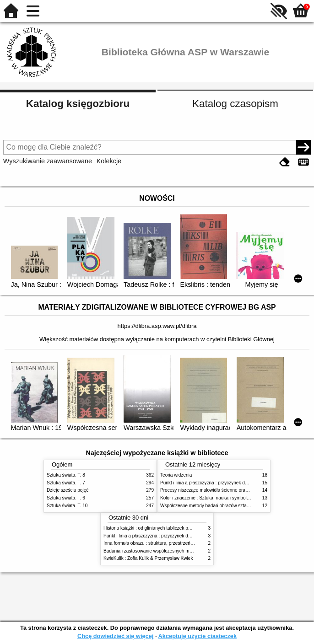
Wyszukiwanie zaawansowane (48, 161)
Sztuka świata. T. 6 (66, 498)
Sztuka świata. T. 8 (66, 475)
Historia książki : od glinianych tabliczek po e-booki (155, 528)
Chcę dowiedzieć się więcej (115, 636)
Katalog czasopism (235, 104)
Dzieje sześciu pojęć (68, 490)
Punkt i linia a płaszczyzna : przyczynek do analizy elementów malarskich (235, 483)
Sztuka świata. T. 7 (66, 483)
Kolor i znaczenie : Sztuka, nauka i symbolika (206, 498)
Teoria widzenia (176, 475)
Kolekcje (109, 161)
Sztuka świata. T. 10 (67, 506)
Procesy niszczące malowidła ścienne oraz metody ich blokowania (228, 490)
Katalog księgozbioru (78, 104)
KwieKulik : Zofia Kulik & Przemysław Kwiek (148, 558)
